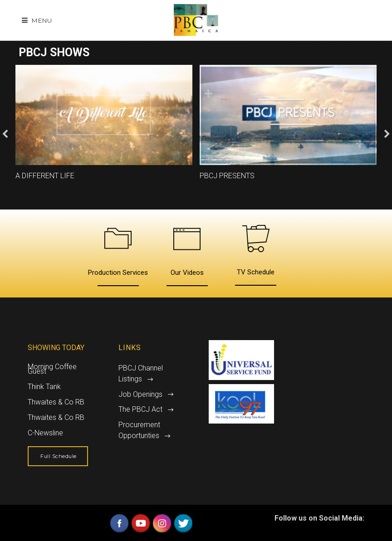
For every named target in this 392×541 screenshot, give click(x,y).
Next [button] (387, 134)
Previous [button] (5, 134)
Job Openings (140, 394)
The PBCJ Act (140, 409)
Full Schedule (59, 456)
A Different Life (45, 176)
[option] (104, 127)
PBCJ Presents (227, 176)
